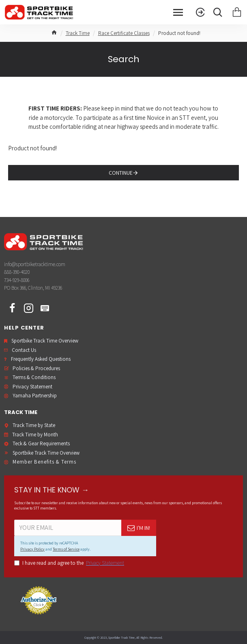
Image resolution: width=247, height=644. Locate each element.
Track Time (78, 33)
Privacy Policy (32, 549)
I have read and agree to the (70, 563)
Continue (121, 173)
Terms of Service (66, 549)
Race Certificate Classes (124, 33)
